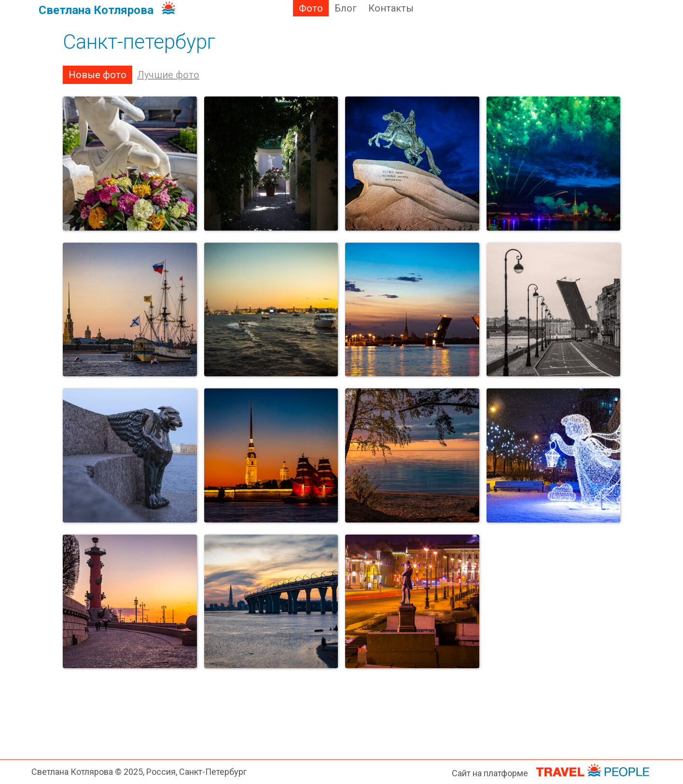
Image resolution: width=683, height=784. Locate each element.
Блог (346, 8)
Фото (311, 8)
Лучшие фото (168, 75)
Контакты (391, 8)
